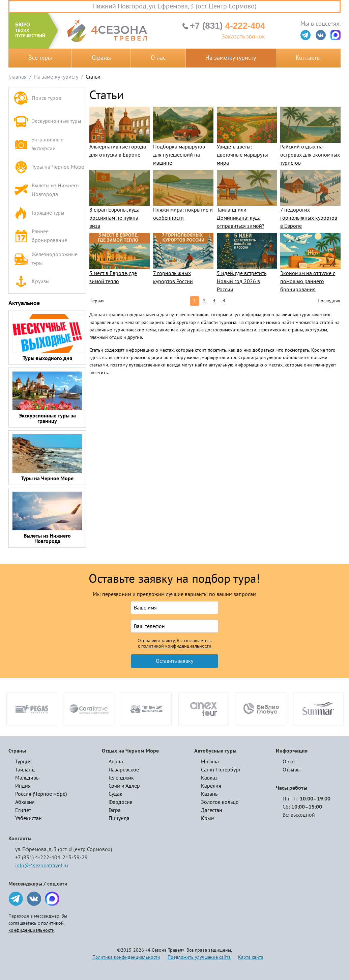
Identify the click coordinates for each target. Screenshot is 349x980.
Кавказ (209, 778)
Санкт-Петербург (221, 770)
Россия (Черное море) (41, 794)
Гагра (115, 810)
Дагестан (212, 810)
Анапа (116, 762)
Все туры (40, 58)
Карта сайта (251, 957)
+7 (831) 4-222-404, (38, 858)
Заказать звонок (243, 37)
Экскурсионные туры (48, 121)
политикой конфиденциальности (176, 646)
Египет (23, 810)
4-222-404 (227, 26)
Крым (208, 818)
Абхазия (25, 802)
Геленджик (121, 778)
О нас (158, 58)
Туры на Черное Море (49, 167)
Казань (209, 794)
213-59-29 (75, 858)
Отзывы (292, 770)
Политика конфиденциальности (126, 957)
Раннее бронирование (40, 236)
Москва (210, 762)
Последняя (329, 301)
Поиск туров (37, 99)
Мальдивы (27, 778)
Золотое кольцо (220, 802)
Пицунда (119, 818)
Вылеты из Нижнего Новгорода (46, 190)
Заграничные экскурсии (39, 144)
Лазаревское (124, 770)
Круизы (32, 282)
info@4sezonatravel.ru (42, 866)
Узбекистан (28, 818)
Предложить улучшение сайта (199, 957)
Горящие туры (39, 213)
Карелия (211, 786)
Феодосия (121, 802)
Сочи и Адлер (124, 786)
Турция (23, 762)
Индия (23, 786)
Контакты (308, 58)
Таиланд (25, 770)
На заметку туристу (231, 58)
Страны (101, 58)
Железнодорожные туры (46, 259)
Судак (115, 794)
